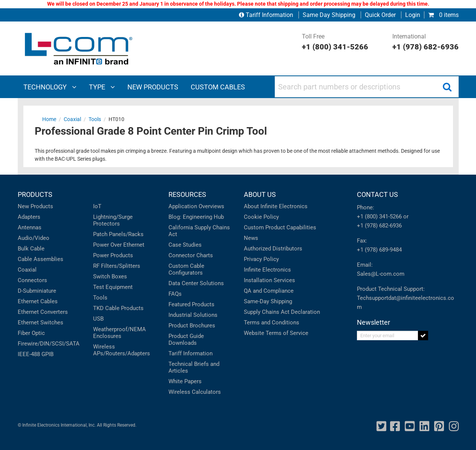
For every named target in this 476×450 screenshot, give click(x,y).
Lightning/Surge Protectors (113, 220)
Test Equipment (113, 287)
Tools (100, 298)
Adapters (29, 217)
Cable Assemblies (41, 259)
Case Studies (185, 245)
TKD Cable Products (118, 308)
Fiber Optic (31, 333)
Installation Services (269, 280)
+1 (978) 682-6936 (379, 226)
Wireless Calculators (195, 392)
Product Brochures (192, 326)
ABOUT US (260, 194)
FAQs (175, 294)
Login (413, 15)
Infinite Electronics (267, 270)
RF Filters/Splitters (117, 266)
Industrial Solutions (193, 315)
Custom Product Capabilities (280, 227)
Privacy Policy (261, 259)
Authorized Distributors (273, 249)
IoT (97, 206)
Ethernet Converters (43, 312)
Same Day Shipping (329, 15)
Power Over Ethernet (119, 245)
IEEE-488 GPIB (36, 354)
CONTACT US (377, 194)
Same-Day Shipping (268, 301)
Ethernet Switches (41, 323)
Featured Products (191, 304)
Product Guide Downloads (186, 339)
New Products (35, 206)
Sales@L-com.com (381, 274)
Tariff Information (267, 15)
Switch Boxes (110, 276)
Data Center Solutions (196, 283)
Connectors (32, 280)
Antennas (30, 227)
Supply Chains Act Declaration (282, 312)
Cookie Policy (261, 217)
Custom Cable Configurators (186, 269)
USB (98, 319)
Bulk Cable (31, 249)
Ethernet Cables (38, 301)
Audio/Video (34, 238)
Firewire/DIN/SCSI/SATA (49, 344)
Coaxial (27, 270)
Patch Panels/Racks (118, 234)
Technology (50, 87)
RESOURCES (187, 194)
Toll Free (335, 43)
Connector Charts (191, 255)
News (251, 238)
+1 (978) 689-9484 (379, 250)
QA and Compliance (269, 291)
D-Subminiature (37, 291)
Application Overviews (196, 206)
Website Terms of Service (276, 333)
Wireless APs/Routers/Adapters (122, 350)
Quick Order (380, 15)
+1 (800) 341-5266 (379, 217)
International (425, 43)
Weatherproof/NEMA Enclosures (119, 333)
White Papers (185, 381)
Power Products (113, 255)
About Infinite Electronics (276, 206)
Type (102, 87)
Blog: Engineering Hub (196, 217)
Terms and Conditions (272, 323)
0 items (443, 15)
